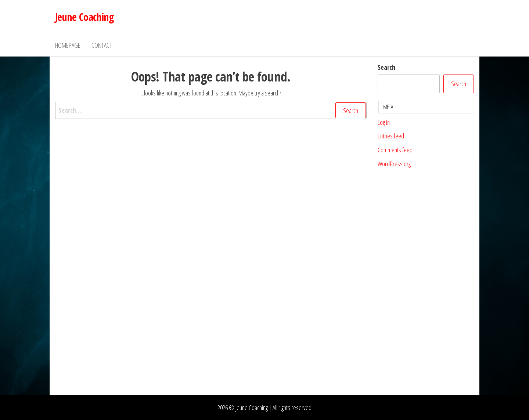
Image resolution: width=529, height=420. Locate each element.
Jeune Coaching (84, 17)
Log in (384, 122)
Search (386, 67)
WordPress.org (394, 164)
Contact (102, 45)
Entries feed (391, 136)
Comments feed (395, 150)
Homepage (68, 45)
